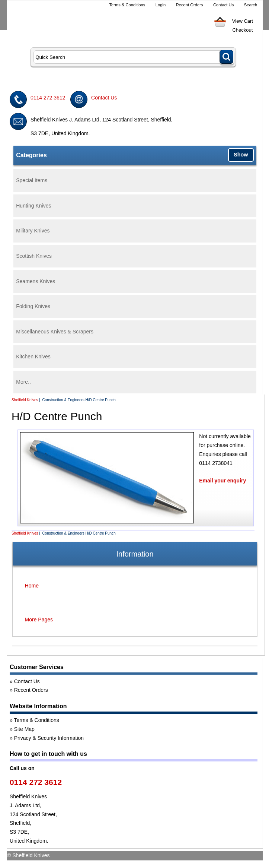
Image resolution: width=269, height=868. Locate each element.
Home (32, 586)
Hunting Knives (33, 206)
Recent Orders (190, 5)
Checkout (242, 30)
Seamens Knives (36, 281)
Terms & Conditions (127, 5)
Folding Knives (33, 306)
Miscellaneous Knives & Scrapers (55, 332)
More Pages (39, 620)
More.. (23, 382)
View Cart (243, 21)
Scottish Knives (34, 256)
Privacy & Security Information (49, 738)
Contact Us (223, 5)
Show (241, 155)
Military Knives (33, 231)
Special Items (32, 180)
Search (251, 5)
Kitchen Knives (33, 357)
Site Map (24, 729)
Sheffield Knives (25, 400)
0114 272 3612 (48, 98)
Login (161, 5)
